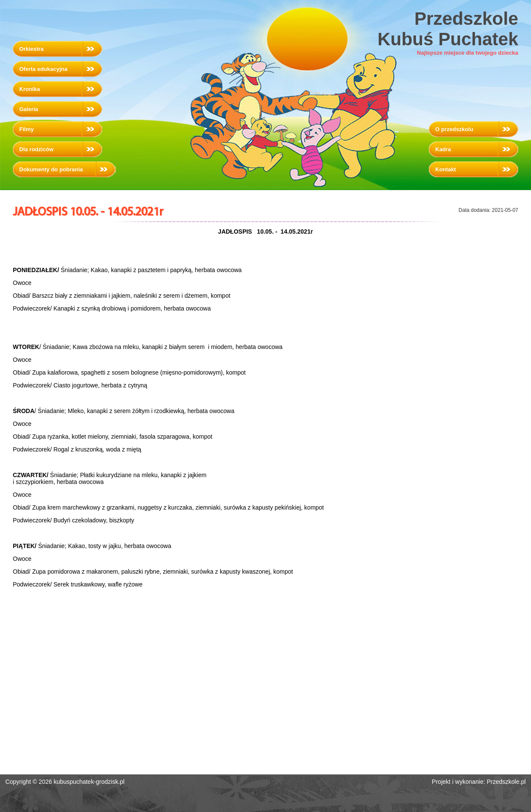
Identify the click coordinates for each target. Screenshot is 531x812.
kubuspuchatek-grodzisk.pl (89, 782)
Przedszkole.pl (506, 782)
